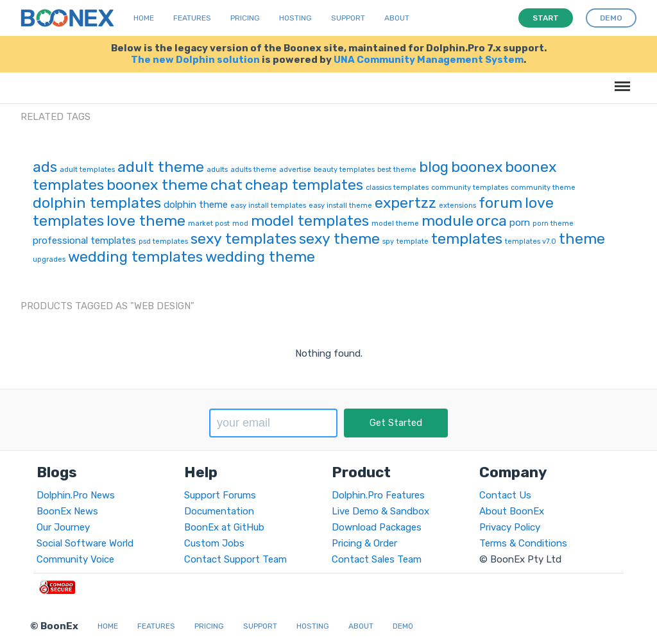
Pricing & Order (364, 543)
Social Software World (85, 543)
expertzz (405, 203)
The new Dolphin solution (195, 60)
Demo (403, 626)
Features (192, 18)
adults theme (253, 170)
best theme (397, 170)
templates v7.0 (531, 241)
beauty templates (344, 170)
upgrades (49, 259)
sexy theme (339, 239)
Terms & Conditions (523, 543)
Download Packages (377, 527)
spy (388, 241)
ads (45, 167)
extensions (457, 206)
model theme (395, 224)
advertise (295, 170)
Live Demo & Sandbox (380, 511)
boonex (477, 167)
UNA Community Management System (429, 60)
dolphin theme (196, 205)
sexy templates (243, 239)
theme (582, 239)
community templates (470, 188)
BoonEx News (67, 511)
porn (520, 223)
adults (217, 170)
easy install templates (268, 206)
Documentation (219, 511)
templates (467, 239)
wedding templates (135, 257)
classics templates (397, 188)
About (397, 18)
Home (144, 18)
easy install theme (340, 206)
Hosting (295, 18)
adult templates (87, 170)
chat (226, 185)
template (413, 241)
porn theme (553, 224)
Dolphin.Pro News (76, 495)
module (448, 221)
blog (434, 167)
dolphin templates (97, 203)
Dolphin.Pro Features (378, 495)
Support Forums (220, 495)
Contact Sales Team (377, 559)
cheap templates (304, 185)
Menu (620, 80)
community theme (543, 188)
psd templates (163, 241)
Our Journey (63, 527)
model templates (310, 221)
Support (348, 18)
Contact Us (505, 495)
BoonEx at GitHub (224, 527)
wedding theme (260, 257)
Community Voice (75, 559)
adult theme (161, 167)
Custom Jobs (214, 543)
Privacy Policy (510, 527)
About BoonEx (512, 511)
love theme (146, 221)
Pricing (245, 18)
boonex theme (157, 185)
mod (240, 224)
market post (209, 224)
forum (500, 203)
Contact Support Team (235, 559)
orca (491, 221)
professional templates (84, 241)
